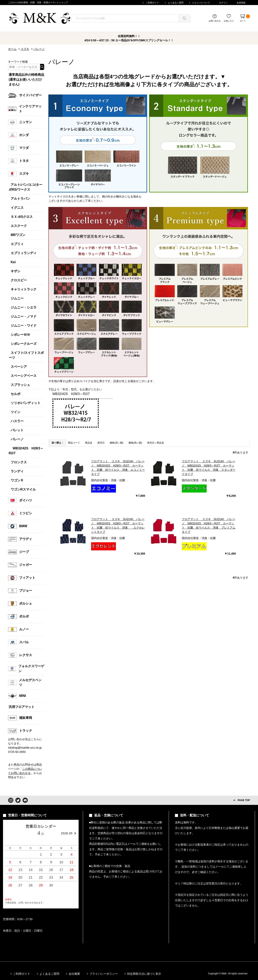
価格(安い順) (117, 443)
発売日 (101, 443)
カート (245, 18)
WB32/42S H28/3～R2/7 (71, 394)
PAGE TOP (244, 800)
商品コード (74, 443)
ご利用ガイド (152, 3)
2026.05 (67, 833)
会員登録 (241, 3)
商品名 (89, 443)
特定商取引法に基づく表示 (144, 974)
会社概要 (74, 974)
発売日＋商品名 (156, 443)
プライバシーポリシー (104, 974)
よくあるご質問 (176, 3)
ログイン (223, 3)
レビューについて (201, 3)
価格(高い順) (135, 443)
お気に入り (229, 21)
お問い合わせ (215, 21)
